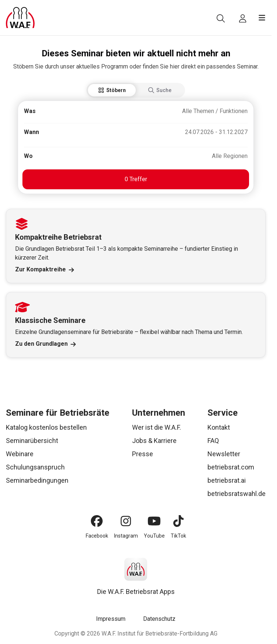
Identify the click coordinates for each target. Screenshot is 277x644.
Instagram (126, 536)
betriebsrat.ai (227, 480)
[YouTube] (154, 521)
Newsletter (224, 454)
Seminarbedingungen (37, 480)
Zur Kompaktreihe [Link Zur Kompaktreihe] (45, 270)
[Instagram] (126, 521)
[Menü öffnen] (262, 18)
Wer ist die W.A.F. (157, 427)
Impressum (111, 619)
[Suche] (221, 18)
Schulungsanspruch (35, 467)
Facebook (97, 536)
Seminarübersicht (32, 441)
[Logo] (20, 18)
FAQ (213, 441)
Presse (143, 454)
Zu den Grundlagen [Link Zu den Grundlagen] (45, 344)
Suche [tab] (160, 90)
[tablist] (136, 90)
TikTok (178, 536)
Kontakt (219, 427)
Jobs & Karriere (154, 441)
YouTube (154, 536)
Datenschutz (159, 619)
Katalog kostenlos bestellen (46, 427)
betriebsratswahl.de (237, 494)
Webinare (20, 454)
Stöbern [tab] (112, 90)
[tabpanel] (136, 147)
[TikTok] (178, 521)
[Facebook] (97, 521)
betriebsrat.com (231, 467)
